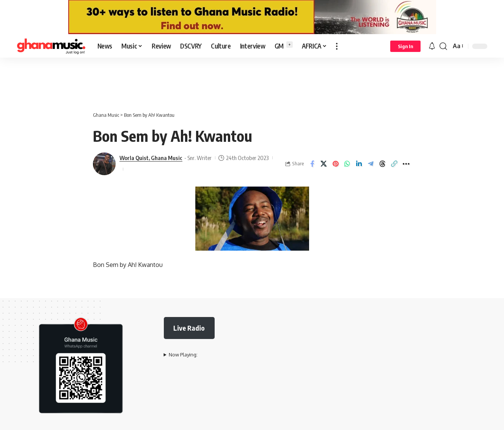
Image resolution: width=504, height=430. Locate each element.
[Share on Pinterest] (336, 164)
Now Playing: (183, 355)
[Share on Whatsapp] (347, 164)
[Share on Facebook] (312, 164)
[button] (337, 46)
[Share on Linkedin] (359, 164)
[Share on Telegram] (371, 164)
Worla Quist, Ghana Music (151, 158)
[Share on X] (324, 164)
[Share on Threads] (383, 164)
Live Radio (189, 328)
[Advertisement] (252, 80)
